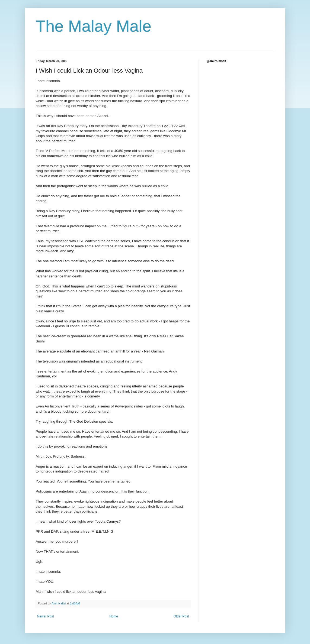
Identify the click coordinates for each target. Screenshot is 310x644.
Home (114, 616)
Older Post (181, 616)
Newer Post (46, 616)
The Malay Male (94, 26)
